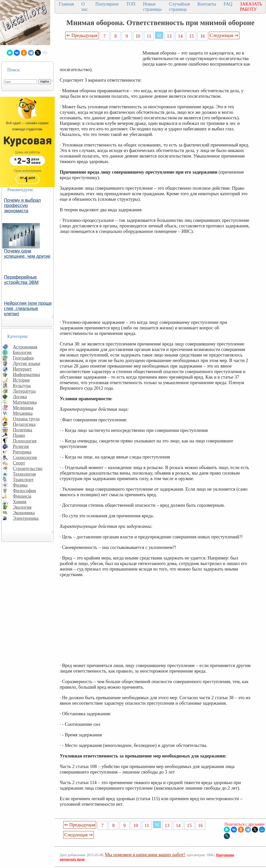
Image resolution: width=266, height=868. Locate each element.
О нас (85, 7)
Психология (25, 441)
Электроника (26, 518)
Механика (23, 413)
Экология (22, 507)
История (21, 380)
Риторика (22, 452)
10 (138, 36)
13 (169, 36)
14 (180, 36)
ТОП (131, 4)
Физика (20, 485)
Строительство (28, 468)
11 (149, 36)
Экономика (24, 513)
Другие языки (26, 363)
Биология (22, 352)
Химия (20, 502)
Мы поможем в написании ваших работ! (145, 855)
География (23, 358)
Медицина (23, 408)
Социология (25, 457)
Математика (25, 402)
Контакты (207, 4)
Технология (24, 474)
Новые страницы (152, 7)
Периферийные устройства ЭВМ (21, 280)
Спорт (19, 463)
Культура (22, 386)
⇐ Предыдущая (82, 35)
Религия (21, 446)
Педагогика (24, 424)
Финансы (22, 496)
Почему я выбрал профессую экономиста (22, 206)
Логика (20, 397)
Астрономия (25, 347)
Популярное (107, 4)
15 (192, 36)
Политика (22, 430)
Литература (24, 391)
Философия (24, 491)
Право (19, 435)
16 (203, 36)
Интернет (22, 369)
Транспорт (23, 479)
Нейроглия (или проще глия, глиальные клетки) (28, 309)
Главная (66, 4)
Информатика (26, 374)
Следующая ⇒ (224, 35)
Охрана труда (26, 419)
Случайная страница (180, 7)
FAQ (228, 4)
